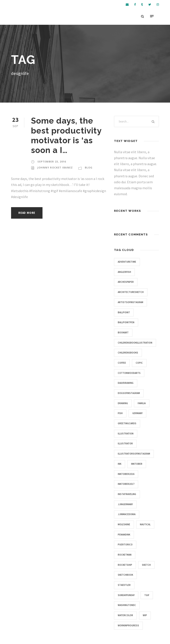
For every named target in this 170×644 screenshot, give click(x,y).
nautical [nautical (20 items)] (145, 524)
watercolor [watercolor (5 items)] (125, 615)
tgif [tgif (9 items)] (147, 595)
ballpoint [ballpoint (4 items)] (124, 312)
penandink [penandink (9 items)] (124, 535)
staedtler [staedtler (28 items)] (124, 585)
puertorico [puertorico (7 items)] (125, 545)
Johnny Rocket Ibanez (55, 167)
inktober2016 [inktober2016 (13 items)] (126, 474)
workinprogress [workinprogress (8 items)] (128, 625)
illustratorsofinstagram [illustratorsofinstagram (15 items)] (134, 454)
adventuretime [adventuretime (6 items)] (127, 262)
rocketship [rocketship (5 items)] (125, 565)
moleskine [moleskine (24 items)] (124, 524)
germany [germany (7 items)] (137, 413)
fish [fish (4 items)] (120, 413)
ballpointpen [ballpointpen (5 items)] (126, 322)
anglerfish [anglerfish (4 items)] (124, 272)
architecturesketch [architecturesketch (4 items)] (131, 292)
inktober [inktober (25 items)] (137, 464)
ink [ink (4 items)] (120, 464)
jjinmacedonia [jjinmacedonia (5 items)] (127, 514)
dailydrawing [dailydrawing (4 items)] (126, 383)
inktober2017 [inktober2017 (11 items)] (126, 484)
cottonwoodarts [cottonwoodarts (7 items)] (129, 373)
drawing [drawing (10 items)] (123, 403)
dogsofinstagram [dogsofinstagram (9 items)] (129, 393)
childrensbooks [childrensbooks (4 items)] (128, 353)
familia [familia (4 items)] (142, 403)
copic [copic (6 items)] (139, 363)
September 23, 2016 (52, 161)
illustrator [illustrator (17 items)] (125, 443)
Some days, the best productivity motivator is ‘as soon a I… (66, 135)
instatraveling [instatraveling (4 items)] (127, 494)
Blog (89, 167)
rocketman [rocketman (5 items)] (125, 555)
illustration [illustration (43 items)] (126, 434)
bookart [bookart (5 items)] (123, 333)
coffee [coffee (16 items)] (122, 363)
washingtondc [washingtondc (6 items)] (127, 605)
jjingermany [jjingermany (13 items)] (125, 504)
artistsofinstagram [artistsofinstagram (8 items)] (130, 302)
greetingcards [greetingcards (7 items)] (127, 423)
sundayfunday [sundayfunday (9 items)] (126, 595)
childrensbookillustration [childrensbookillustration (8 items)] (135, 343)
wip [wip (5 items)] (145, 615)
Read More (27, 213)
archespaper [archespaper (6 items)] (126, 282)
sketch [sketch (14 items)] (146, 565)
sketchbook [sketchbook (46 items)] (125, 575)
